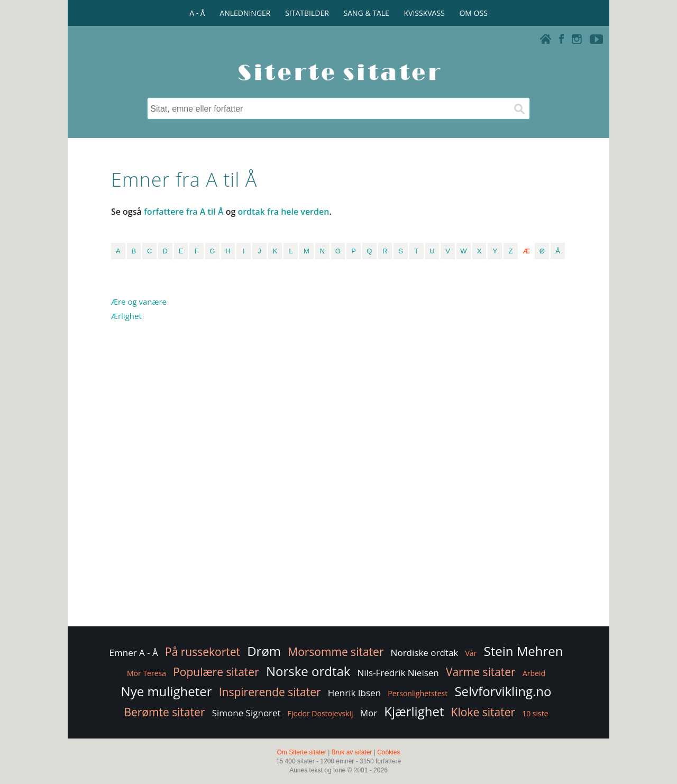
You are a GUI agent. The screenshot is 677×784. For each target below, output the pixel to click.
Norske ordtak (308, 671)
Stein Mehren (523, 651)
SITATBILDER (307, 13)
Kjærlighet (414, 711)
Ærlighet (126, 316)
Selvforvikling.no (503, 691)
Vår (471, 653)
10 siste (535, 713)
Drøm (264, 651)
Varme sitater (481, 672)
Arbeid (534, 673)
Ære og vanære (139, 302)
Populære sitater (216, 672)
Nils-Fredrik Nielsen (398, 673)
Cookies (388, 752)
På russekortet (203, 652)
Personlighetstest (418, 693)
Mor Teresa (147, 673)
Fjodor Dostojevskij (321, 713)
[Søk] (519, 108)
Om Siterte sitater (301, 752)
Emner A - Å (134, 653)
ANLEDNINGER (245, 13)
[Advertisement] (520, 455)
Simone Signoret (246, 713)
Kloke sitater (483, 712)
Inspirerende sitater (270, 692)
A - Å (197, 13)
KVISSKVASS (424, 13)
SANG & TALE (367, 13)
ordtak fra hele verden (283, 212)
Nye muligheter (167, 691)
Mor (369, 713)
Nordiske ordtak (425, 653)
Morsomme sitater (336, 652)
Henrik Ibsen (354, 693)
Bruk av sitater (352, 752)
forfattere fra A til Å (184, 212)
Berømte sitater (164, 712)
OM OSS (473, 13)
